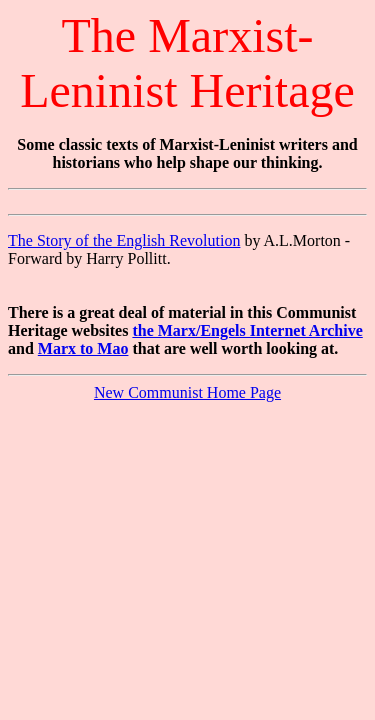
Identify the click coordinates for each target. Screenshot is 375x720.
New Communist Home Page (187, 392)
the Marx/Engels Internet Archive (247, 330)
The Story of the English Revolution (124, 240)
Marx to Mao (83, 348)
